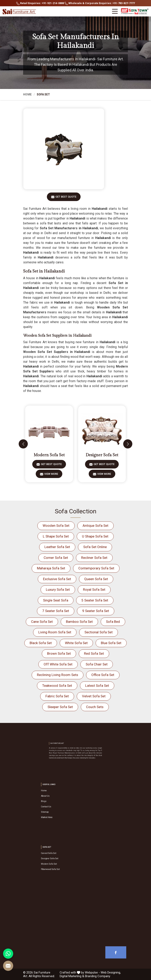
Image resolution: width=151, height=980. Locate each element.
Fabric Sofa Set (57, 696)
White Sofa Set (76, 643)
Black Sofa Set (41, 643)
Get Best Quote (66, 198)
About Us (60, 799)
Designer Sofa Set (102, 455)
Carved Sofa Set (62, 857)
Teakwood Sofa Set (57, 686)
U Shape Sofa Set (95, 536)
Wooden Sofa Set (56, 526)
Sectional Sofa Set (99, 632)
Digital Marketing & (72, 976)
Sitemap (60, 808)
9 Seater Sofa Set (96, 611)
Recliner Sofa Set (94, 558)
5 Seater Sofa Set (95, 600)
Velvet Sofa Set (94, 696)
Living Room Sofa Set (55, 632)
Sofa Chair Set (97, 664)
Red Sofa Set (94, 653)
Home (27, 94)
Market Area (61, 810)
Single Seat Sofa (56, 600)
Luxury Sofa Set (58, 590)
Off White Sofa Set (58, 664)
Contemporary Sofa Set (96, 568)
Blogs (59, 802)
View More (51, 475)
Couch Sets (95, 707)
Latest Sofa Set (97, 686)
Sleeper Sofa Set (60, 707)
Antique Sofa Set (95, 526)
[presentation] (23, 444)
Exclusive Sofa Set (57, 579)
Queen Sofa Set (96, 579)
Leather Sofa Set (57, 547)
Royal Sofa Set (94, 590)
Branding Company (98, 976)
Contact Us (61, 805)
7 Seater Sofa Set (56, 611)
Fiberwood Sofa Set (63, 865)
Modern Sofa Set (49, 455)
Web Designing (110, 972)
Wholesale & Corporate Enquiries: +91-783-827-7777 (100, 3)
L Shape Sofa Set (56, 536)
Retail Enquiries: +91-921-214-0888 (40, 3)
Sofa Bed (113, 622)
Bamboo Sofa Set (79, 622)
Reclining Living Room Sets (58, 675)
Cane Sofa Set (42, 622)
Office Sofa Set (103, 675)
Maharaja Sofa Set (51, 568)
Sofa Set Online (95, 547)
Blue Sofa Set (111, 643)
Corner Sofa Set (56, 558)
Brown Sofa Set (59, 653)
